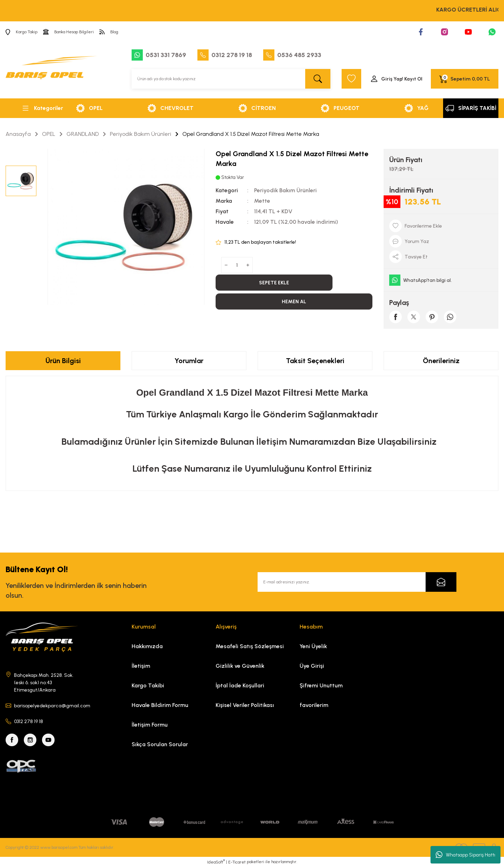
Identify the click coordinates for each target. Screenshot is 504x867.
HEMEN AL (294, 302)
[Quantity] (237, 265)
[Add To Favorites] (441, 226)
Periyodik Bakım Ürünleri (285, 190)
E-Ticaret (237, 862)
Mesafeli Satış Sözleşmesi (250, 646)
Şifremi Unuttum (321, 685)
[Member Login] (396, 79)
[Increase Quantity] (248, 265)
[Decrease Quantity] (226, 265)
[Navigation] (42, 108)
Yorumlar (189, 361)
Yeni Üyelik (313, 646)
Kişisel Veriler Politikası (245, 705)
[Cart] (465, 79)
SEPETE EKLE (274, 283)
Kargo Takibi (148, 685)
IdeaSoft (216, 862)
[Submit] (441, 582)
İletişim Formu (150, 725)
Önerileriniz (441, 361)
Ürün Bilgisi (63, 361)
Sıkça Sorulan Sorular (160, 744)
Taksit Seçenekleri (315, 361)
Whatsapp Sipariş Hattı (465, 855)
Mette (262, 201)
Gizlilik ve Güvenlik (240, 666)
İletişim (141, 666)
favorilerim (314, 705)
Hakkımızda (147, 646)
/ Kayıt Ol (412, 79)
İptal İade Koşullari (240, 685)
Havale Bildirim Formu (160, 705)
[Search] (231, 79)
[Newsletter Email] (357, 582)
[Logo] (51, 70)
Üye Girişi (312, 666)
